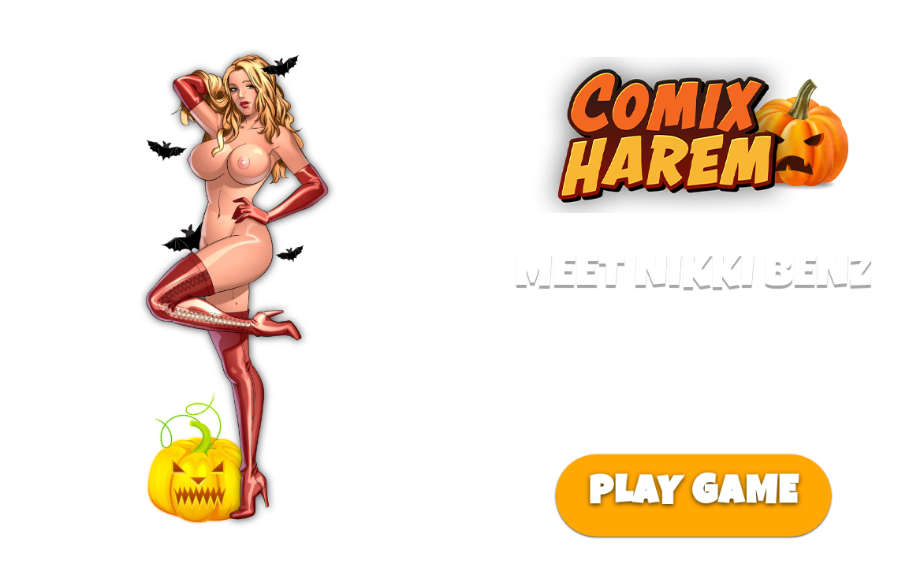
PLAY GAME (693, 495)
